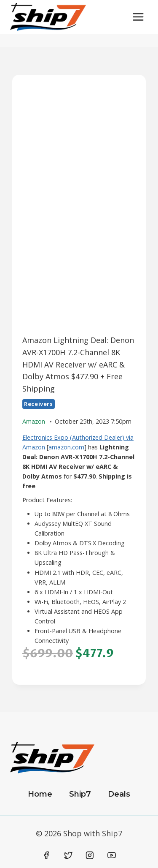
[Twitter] (68, 856)
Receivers (39, 404)
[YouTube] (112, 856)
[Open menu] (138, 17)
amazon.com (66, 447)
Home (40, 794)
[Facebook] (47, 856)
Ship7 (80, 794)
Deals (119, 794)
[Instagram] (90, 856)
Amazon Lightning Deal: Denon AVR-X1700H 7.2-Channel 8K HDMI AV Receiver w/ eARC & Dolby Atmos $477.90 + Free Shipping (78, 364)
